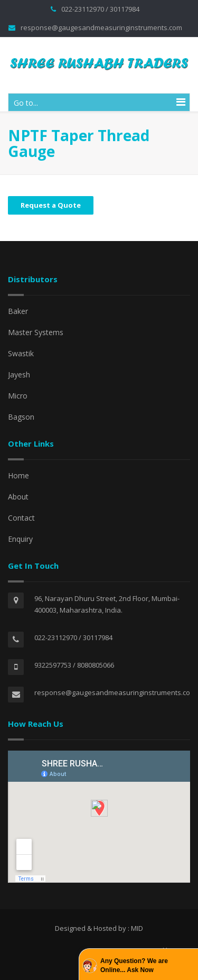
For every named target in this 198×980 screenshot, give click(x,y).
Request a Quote (51, 205)
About (18, 497)
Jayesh (19, 375)
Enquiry (20, 539)
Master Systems (36, 332)
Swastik (21, 353)
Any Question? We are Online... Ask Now (134, 965)
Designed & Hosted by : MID (99, 928)
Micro (18, 396)
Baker (18, 311)
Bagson (21, 417)
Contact (21, 518)
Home (18, 475)
